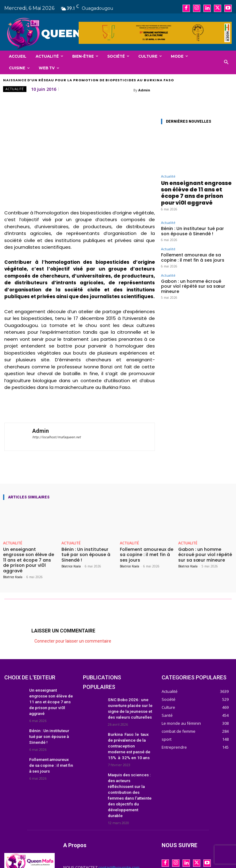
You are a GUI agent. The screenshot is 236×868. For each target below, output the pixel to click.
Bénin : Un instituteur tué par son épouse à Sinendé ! (190, 218)
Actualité (15, 89)
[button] (226, 62)
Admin (144, 90)
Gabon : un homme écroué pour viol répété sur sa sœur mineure (193, 266)
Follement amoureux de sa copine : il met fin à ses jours (193, 242)
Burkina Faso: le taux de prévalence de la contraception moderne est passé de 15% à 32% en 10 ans (130, 734)
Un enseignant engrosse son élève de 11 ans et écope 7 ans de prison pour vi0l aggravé (196, 187)
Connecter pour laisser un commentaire (73, 633)
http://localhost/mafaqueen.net (57, 437)
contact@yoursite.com (119, 838)
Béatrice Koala (13, 569)
